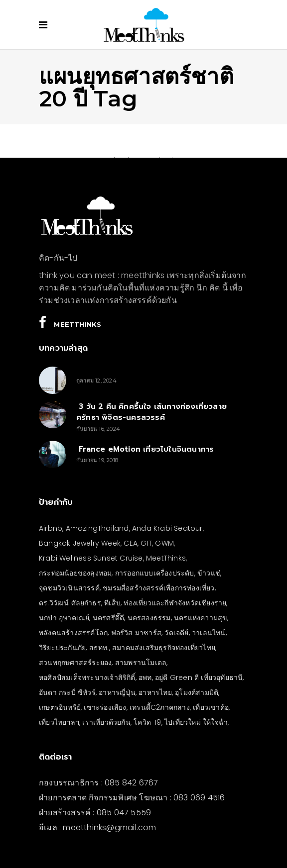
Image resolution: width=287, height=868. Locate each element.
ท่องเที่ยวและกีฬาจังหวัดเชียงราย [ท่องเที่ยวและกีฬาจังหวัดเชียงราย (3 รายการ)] (175, 603)
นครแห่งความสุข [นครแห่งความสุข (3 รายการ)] (201, 618)
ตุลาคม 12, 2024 (96, 381)
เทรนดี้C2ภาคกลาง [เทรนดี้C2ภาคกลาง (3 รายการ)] (160, 707)
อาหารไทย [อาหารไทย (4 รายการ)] (155, 692)
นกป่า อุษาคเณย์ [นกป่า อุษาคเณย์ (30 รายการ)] (64, 618)
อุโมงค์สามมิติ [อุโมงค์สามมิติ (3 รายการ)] (197, 692)
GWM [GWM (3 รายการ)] (164, 543)
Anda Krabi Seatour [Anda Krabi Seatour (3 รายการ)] (167, 528)
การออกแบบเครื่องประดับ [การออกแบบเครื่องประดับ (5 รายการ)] (155, 573)
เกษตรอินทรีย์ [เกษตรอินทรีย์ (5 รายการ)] (60, 707)
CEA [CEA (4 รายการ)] (131, 543)
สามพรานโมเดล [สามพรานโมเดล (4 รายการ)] (141, 663)
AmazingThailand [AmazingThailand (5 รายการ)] (97, 528)
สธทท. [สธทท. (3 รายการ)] (99, 648)
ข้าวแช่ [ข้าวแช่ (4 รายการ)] (209, 573)
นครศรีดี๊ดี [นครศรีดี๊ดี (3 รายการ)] (108, 618)
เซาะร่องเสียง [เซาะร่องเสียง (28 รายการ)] (105, 707)
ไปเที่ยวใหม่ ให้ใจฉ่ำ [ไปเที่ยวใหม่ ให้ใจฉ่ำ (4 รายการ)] (196, 722)
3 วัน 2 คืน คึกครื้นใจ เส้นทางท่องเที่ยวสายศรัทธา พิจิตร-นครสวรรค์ (151, 412)
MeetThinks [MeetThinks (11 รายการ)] (166, 558)
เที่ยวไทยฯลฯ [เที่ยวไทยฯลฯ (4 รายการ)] (59, 722)
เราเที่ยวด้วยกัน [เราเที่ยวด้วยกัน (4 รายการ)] (106, 722)
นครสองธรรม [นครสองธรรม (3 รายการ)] (149, 618)
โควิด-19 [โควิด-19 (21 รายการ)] (147, 722)
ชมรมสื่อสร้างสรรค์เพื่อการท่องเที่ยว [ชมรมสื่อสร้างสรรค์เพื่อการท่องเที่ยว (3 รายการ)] (158, 588)
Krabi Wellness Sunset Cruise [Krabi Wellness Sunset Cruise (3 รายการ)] (91, 558)
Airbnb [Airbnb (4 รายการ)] (51, 528)
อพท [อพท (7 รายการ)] (145, 677)
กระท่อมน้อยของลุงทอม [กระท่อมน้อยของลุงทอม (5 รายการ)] (75, 573)
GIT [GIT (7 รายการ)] (146, 543)
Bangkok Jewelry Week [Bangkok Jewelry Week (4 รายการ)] (80, 543)
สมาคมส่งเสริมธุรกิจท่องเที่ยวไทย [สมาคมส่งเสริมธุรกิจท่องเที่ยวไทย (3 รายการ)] (164, 648)
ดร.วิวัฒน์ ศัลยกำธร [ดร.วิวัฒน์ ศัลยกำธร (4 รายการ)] (70, 603)
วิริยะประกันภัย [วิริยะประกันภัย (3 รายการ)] (62, 648)
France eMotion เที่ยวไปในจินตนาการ (145, 449)
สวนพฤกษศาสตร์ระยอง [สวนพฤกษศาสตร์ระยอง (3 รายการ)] (75, 663)
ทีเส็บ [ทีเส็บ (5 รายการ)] (112, 603)
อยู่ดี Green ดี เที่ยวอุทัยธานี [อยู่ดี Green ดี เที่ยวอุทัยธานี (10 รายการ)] (199, 677)
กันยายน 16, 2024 (98, 429)
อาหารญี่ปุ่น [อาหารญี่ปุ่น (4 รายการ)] (117, 692)
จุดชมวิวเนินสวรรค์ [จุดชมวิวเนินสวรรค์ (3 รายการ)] (69, 588)
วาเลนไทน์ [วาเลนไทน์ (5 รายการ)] (209, 633)
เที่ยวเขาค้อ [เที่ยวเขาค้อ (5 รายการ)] (211, 707)
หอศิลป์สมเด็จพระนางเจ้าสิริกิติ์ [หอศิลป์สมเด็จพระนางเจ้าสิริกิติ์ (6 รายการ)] (87, 677)
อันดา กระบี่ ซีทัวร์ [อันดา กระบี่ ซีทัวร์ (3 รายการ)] (67, 692)
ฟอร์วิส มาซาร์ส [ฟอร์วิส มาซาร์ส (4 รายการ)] (136, 633)
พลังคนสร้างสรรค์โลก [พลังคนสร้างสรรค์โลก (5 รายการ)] (73, 633)
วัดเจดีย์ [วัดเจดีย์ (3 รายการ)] (176, 633)
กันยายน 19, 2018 (97, 460)
